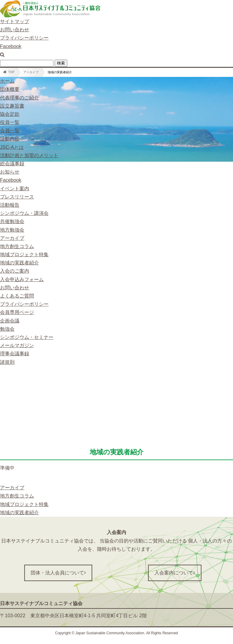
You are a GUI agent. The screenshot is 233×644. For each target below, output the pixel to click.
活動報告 (10, 205)
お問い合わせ (15, 30)
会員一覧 (10, 131)
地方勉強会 (12, 230)
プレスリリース (17, 197)
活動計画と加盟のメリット (29, 155)
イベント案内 (15, 189)
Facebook (11, 46)
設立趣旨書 (12, 106)
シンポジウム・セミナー (27, 337)
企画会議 (10, 321)
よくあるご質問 (17, 296)
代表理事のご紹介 (19, 98)
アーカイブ (31, 72)
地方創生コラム (17, 246)
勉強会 (7, 329)
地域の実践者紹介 (19, 263)
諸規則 (7, 362)
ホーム (7, 81)
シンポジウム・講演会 (24, 213)
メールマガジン (17, 345)
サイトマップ (15, 21)
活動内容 (10, 139)
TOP (9, 72)
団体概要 (10, 89)
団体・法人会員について (58, 573)
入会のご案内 (15, 271)
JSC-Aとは (12, 147)
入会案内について (175, 573)
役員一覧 (10, 122)
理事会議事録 (15, 354)
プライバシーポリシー (24, 38)
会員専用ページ (17, 312)
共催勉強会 (12, 221)
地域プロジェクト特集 (24, 255)
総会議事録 (12, 164)
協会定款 (10, 114)
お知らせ (10, 172)
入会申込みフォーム (22, 279)
